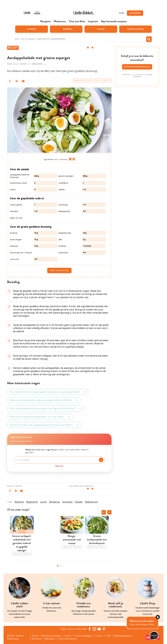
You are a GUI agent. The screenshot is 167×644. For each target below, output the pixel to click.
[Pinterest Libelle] (104, 629)
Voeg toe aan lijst (59, 270)
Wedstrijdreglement (126, 636)
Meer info (59, 466)
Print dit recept (103, 80)
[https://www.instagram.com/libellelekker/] (95, 629)
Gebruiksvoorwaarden (52, 636)
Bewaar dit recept (83, 80)
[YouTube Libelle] (100, 629)
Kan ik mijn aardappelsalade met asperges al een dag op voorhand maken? (46, 408)
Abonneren (37, 639)
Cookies (69, 636)
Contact (101, 636)
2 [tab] (61, 566)
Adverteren (51, 639)
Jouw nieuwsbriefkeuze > (137, 67)
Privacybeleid (137, 76)
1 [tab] (58, 566)
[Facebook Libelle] (90, 629)
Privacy (35, 636)
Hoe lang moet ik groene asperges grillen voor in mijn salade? (40, 417)
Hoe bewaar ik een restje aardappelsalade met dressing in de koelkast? (44, 425)
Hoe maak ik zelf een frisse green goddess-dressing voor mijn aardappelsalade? (48, 392)
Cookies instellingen (85, 636)
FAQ (111, 636)
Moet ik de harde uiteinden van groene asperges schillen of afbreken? (44, 400)
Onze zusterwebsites (69, 639)
